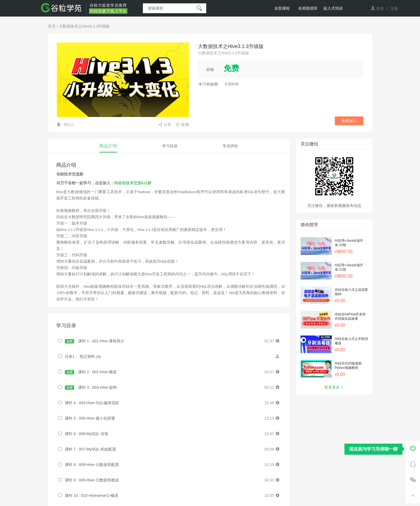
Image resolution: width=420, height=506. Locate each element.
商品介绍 (108, 146)
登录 (380, 9)
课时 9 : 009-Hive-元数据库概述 (92, 480)
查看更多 (334, 387)
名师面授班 (308, 8)
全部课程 (282, 8)
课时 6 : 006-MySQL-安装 (87, 434)
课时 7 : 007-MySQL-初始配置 (91, 449)
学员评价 (230, 146)
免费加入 (349, 121)
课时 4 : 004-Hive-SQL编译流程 (92, 403)
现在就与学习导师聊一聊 (373, 449)
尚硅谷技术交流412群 (133, 183)
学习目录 (170, 146)
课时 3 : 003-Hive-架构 (91, 388)
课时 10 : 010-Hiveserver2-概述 (92, 496)
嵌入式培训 (333, 8)
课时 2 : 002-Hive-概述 (91, 372)
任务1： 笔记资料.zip (83, 356)
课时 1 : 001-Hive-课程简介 (95, 341)
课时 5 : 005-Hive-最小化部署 (90, 418)
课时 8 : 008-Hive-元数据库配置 (92, 465)
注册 (394, 9)
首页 (52, 26)
